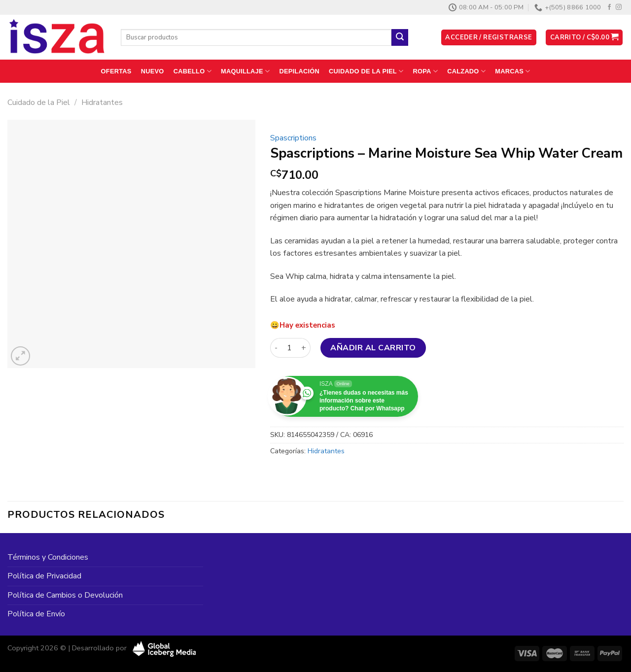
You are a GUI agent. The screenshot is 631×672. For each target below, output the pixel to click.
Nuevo (153, 71)
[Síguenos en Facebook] (609, 7)
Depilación (299, 71)
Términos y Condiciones (48, 557)
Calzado (466, 71)
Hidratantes (102, 102)
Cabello (193, 71)
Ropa (426, 71)
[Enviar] (400, 37)
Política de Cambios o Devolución (65, 595)
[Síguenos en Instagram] (619, 7)
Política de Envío (36, 614)
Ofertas (116, 71)
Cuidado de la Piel (366, 71)
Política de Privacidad (44, 576)
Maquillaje (245, 71)
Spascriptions (293, 138)
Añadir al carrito (373, 348)
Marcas (512, 71)
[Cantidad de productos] (289, 348)
